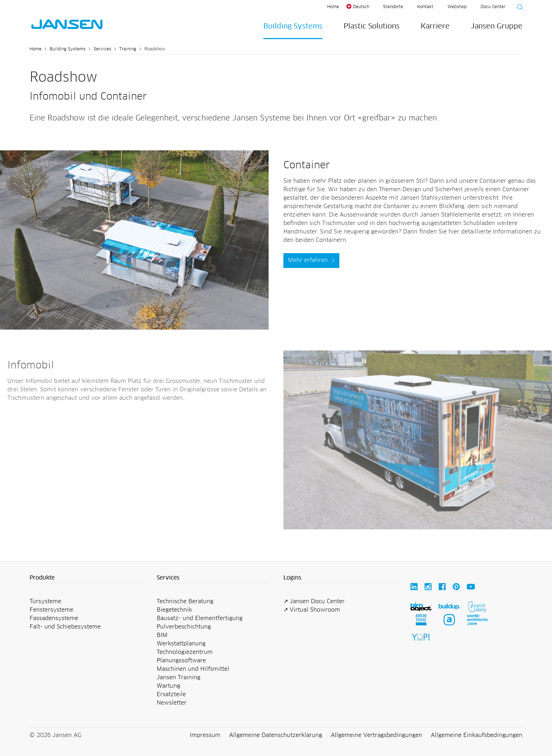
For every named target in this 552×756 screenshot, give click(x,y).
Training (128, 49)
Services (102, 49)
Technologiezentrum (185, 652)
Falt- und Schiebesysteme (65, 627)
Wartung (168, 686)
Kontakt (425, 7)
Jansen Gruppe (497, 26)
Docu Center (493, 7)
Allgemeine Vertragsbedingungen (377, 735)
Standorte (393, 7)
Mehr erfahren (308, 260)
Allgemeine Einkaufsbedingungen (477, 735)
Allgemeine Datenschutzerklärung (276, 735)
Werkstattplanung (181, 644)
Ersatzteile (171, 694)
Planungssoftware (181, 661)
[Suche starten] (518, 8)
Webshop (457, 7)
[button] (86, 578)
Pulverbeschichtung (184, 627)
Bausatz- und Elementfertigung (200, 618)
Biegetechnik (174, 610)
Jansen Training (178, 677)
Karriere (435, 26)
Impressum (205, 735)
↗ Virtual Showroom (312, 610)
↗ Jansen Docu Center (314, 601)
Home (333, 7)
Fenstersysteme (51, 610)
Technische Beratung (185, 601)
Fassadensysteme (54, 618)
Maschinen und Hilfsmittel (193, 669)
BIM (162, 635)
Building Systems (293, 26)
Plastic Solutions (372, 26)
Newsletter (172, 703)
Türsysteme (45, 601)
